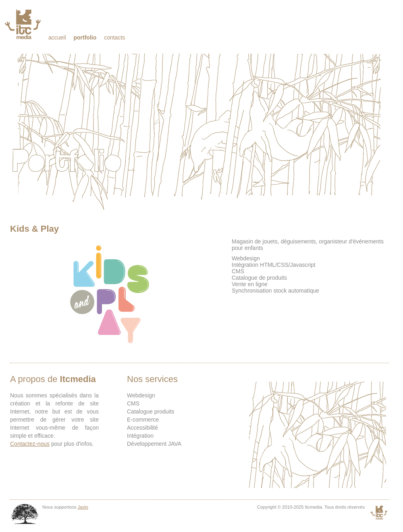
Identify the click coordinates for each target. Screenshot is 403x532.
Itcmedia (24, 24)
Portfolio (85, 37)
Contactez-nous (30, 444)
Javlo (83, 507)
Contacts (114, 37)
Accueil (57, 37)
